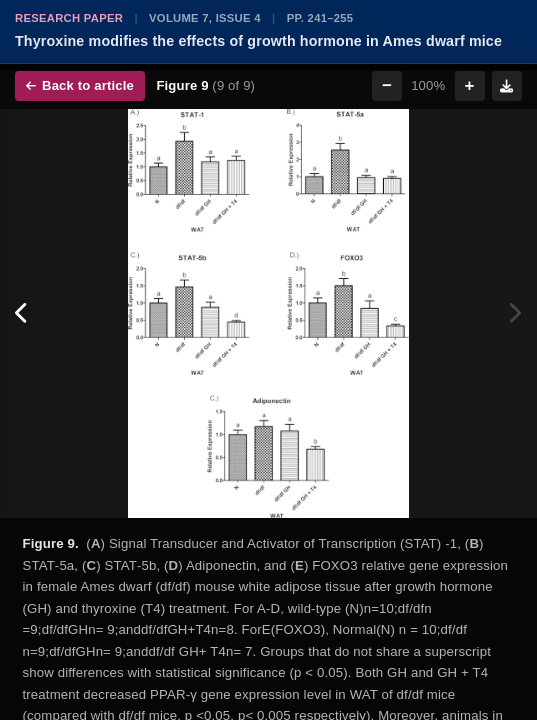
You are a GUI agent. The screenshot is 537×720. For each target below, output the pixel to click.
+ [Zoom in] (470, 85)
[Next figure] (514, 314)
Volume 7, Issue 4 (205, 18)
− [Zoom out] (387, 85)
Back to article (80, 85)
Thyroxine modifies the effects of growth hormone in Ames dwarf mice (258, 41)
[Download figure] (507, 86)
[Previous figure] (22, 314)
